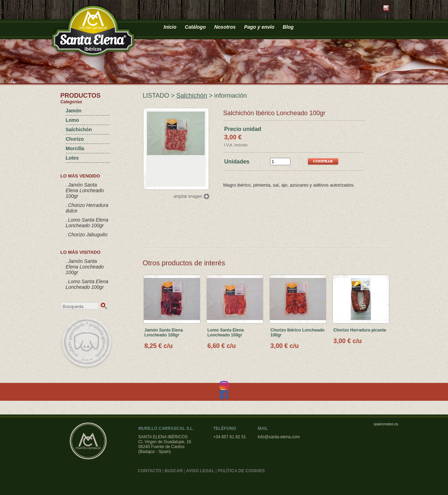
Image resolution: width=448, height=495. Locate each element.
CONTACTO (150, 471)
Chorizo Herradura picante (360, 330)
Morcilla (75, 148)
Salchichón (79, 130)
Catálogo (195, 27)
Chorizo (75, 139)
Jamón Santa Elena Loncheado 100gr (85, 190)
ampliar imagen (188, 196)
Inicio (170, 27)
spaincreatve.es (386, 424)
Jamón (74, 111)
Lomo (72, 120)
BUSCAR (174, 471)
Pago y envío (259, 27)
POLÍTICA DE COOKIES (241, 471)
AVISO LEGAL (200, 471)
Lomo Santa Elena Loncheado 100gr (87, 223)
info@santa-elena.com (279, 437)
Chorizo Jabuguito (88, 235)
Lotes (72, 158)
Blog (288, 27)
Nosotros (225, 27)
